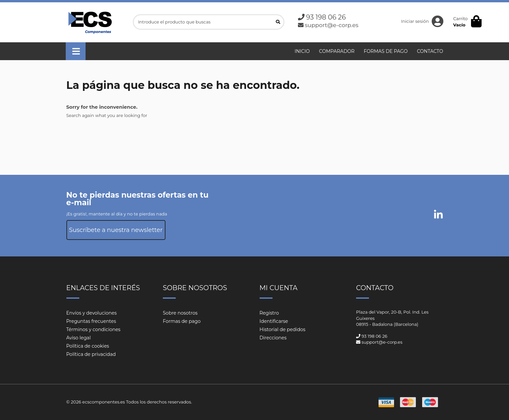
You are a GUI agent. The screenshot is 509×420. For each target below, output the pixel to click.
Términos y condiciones (93, 329)
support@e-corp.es (332, 25)
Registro (269, 313)
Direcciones (273, 338)
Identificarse (274, 321)
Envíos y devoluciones (92, 313)
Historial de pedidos (283, 329)
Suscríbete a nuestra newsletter (116, 230)
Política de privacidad (91, 354)
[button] (76, 51)
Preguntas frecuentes (91, 321)
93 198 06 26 (326, 17)
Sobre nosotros (180, 313)
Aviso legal (79, 338)
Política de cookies (88, 346)
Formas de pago (182, 321)
